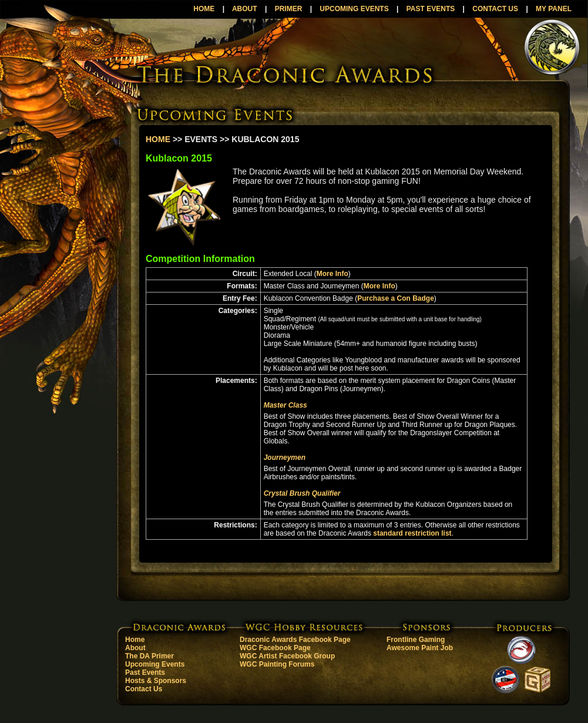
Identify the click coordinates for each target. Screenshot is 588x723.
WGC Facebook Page (275, 648)
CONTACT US (495, 9)
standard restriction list (412, 533)
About (135, 648)
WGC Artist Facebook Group (287, 656)
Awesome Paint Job (420, 648)
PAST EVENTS (431, 9)
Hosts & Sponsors (156, 681)
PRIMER (289, 9)
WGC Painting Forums (277, 664)
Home (135, 640)
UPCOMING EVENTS (354, 9)
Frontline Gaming (416, 640)
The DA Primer (149, 656)
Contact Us (144, 689)
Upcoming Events (155, 664)
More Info (332, 274)
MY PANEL (554, 9)
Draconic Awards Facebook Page (295, 640)
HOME (204, 9)
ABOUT (245, 9)
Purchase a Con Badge (396, 298)
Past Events (145, 672)
